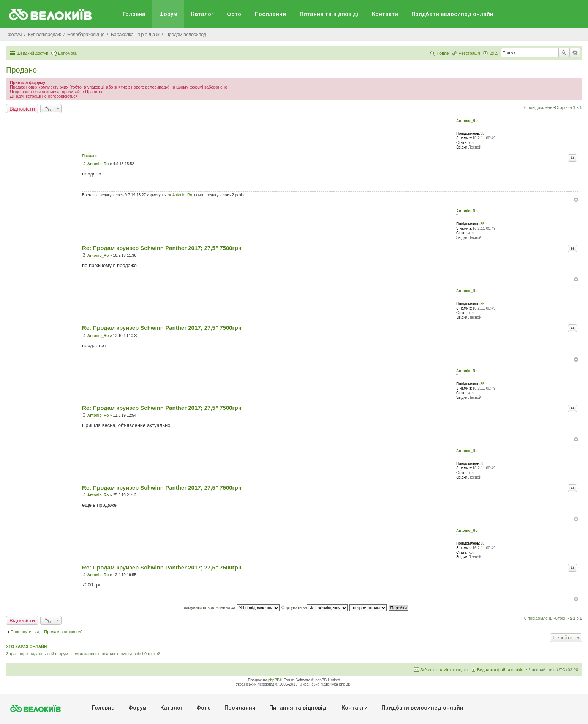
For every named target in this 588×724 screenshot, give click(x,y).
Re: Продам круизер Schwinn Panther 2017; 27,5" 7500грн (162, 248)
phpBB (274, 680)
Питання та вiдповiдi (329, 14)
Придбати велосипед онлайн (452, 14)
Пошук (564, 53)
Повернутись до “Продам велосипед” (47, 632)
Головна (134, 14)
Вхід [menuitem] (493, 53)
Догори (576, 200)
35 (482, 134)
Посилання (270, 14)
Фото (234, 14)
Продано (21, 70)
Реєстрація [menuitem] (469, 53)
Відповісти (22, 109)
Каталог (202, 14)
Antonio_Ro (467, 121)
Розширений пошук (575, 53)
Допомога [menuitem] (67, 53)
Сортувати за (315, 607)
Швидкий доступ (32, 53)
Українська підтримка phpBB (326, 684)
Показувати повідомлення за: (230, 607)
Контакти (385, 14)
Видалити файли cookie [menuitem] (500, 670)
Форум (168, 14)
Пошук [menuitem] (443, 53)
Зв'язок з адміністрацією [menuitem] (444, 670)
